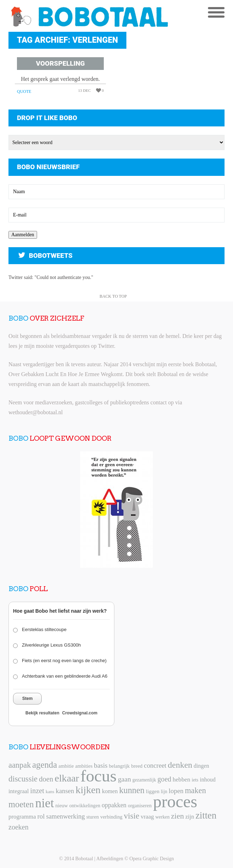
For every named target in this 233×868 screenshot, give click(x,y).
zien (177, 816)
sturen (92, 817)
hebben (181, 780)
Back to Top (113, 296)
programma (22, 817)
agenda (44, 765)
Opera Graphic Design (152, 859)
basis (101, 765)
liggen (153, 791)
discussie (23, 779)
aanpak (20, 765)
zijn (190, 817)
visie (132, 816)
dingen (202, 766)
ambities (84, 766)
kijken (88, 790)
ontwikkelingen (85, 805)
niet (45, 803)
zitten (206, 815)
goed (164, 779)
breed (137, 766)
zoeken (19, 827)
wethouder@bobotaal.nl (36, 412)
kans (50, 792)
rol (41, 816)
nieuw (62, 805)
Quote (24, 91)
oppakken (114, 805)
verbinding (111, 817)
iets (195, 780)
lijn (164, 792)
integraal (19, 791)
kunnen (132, 790)
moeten (21, 804)
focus (98, 776)
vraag (147, 817)
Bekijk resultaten (42, 713)
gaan (124, 779)
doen (46, 779)
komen (110, 791)
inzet (37, 791)
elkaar (67, 778)
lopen (176, 791)
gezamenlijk (144, 780)
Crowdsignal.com (80, 713)
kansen (65, 791)
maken (196, 790)
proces (175, 801)
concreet (155, 765)
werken (162, 817)
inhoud (208, 780)
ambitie (66, 766)
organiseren (140, 805)
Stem (27, 698)
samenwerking (66, 816)
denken (180, 765)
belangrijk (120, 766)
